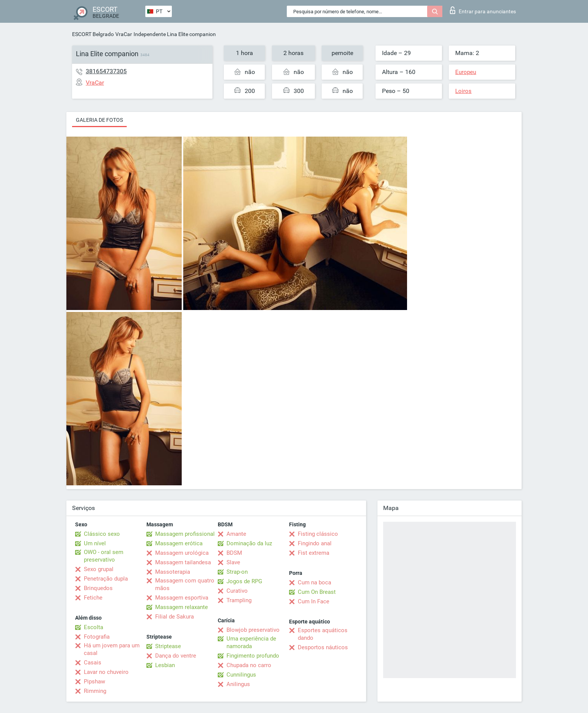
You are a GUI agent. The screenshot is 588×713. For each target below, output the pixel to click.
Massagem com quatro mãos (185, 584)
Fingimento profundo (253, 656)
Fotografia (97, 637)
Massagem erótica (179, 543)
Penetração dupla (106, 579)
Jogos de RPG (244, 581)
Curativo (237, 591)
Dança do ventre (176, 656)
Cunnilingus (241, 675)
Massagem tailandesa (183, 562)
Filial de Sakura (175, 617)
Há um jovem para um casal (112, 649)
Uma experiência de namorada (251, 642)
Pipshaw (94, 682)
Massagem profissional (185, 534)
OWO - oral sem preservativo (104, 556)
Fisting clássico (318, 534)
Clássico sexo (102, 534)
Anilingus (238, 684)
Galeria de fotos (99, 120)
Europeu (466, 72)
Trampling (239, 600)
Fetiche (93, 598)
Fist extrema (314, 553)
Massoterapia (173, 572)
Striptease (168, 646)
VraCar (124, 34)
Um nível (95, 543)
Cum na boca (314, 582)
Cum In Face (314, 601)
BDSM (234, 553)
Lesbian (165, 665)
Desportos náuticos (323, 647)
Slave (233, 562)
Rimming (95, 691)
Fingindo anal (315, 543)
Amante (236, 534)
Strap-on (237, 572)
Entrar (483, 10)
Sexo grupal (99, 569)
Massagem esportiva (182, 598)
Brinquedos (98, 588)
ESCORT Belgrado (93, 34)
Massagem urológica (182, 553)
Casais (93, 663)
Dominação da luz (249, 543)
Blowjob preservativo (253, 630)
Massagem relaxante (182, 607)
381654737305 (106, 71)
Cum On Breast (317, 592)
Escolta (94, 627)
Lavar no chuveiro (106, 672)
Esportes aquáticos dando (323, 634)
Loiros (463, 91)
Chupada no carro (249, 665)
